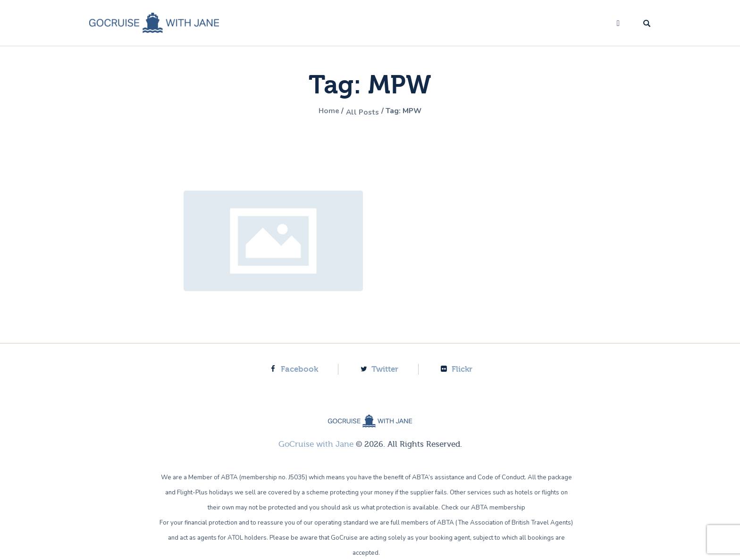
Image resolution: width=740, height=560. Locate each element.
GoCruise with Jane (316, 444)
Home (323, 112)
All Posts (362, 112)
